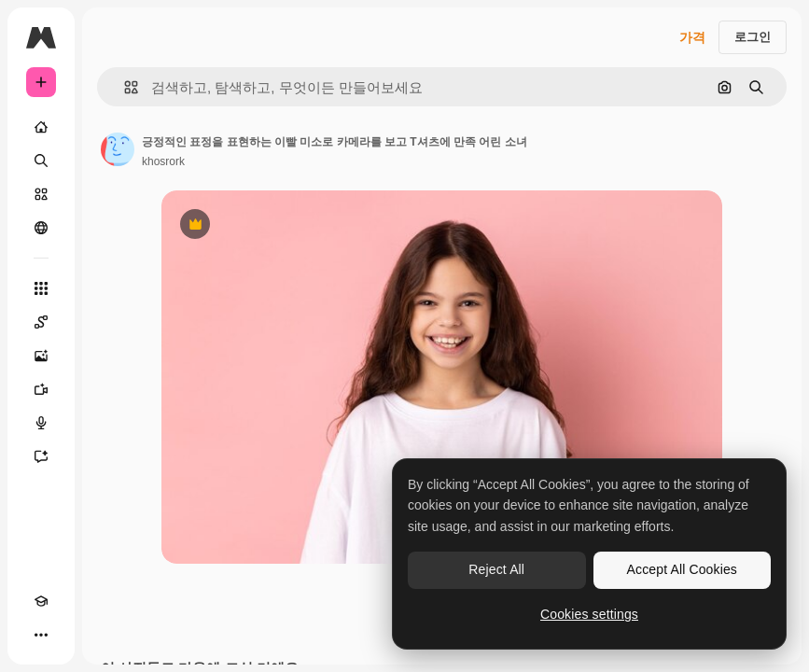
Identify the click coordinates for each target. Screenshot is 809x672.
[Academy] (41, 601)
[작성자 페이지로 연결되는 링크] (118, 149)
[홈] (41, 127)
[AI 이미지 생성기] (41, 356)
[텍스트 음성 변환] (41, 423)
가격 (692, 37)
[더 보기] (41, 635)
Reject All (496, 569)
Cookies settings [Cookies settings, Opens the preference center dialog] (589, 614)
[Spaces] (41, 322)
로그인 (753, 37)
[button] (124, 87)
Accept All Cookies (682, 569)
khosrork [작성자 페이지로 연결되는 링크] (163, 161)
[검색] (41, 161)
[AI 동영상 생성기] (41, 389)
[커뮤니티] (41, 228)
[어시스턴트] (41, 456)
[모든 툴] (41, 288)
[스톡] (41, 194)
